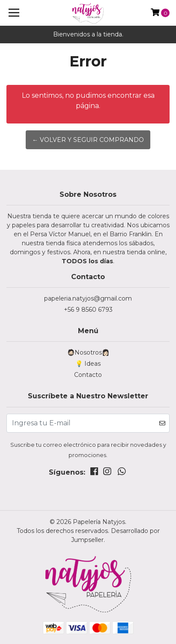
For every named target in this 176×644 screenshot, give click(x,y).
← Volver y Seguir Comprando (88, 140)
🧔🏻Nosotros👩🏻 (88, 352)
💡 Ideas (88, 364)
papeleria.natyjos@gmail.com (88, 298)
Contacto (88, 375)
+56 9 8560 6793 (88, 310)
